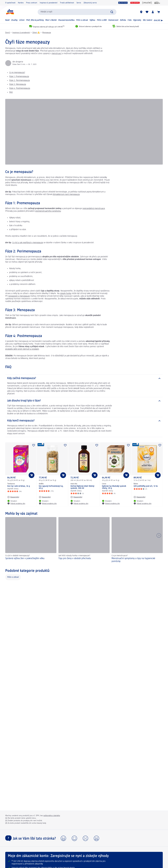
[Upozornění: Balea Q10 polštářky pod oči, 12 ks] (139, 497)
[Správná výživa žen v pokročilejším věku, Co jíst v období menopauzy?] (31, 540)
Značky (14, 20)
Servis (79, 3)
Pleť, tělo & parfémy (35, 20)
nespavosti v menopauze (19, 296)
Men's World (51, 20)
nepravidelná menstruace (94, 209)
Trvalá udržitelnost (67, 3)
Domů (8, 33)
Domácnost (113, 20)
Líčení (22, 20)
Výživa (92, 20)
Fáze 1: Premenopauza (19, 77)
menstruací (57, 54)
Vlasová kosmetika (66, 20)
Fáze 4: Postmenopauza (20, 88)
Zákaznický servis (90, 3)
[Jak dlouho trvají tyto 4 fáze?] (84, 401)
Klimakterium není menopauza (66, 195)
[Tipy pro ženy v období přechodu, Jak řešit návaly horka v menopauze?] (84, 540)
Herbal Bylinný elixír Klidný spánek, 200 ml (82, 487)
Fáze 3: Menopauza (18, 84)
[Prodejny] (141, 12)
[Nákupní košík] (159, 12)
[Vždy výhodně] (135, 3)
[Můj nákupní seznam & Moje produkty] (147, 12)
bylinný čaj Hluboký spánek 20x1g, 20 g (114, 487)
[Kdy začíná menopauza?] (84, 378)
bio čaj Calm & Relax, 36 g (19, 486)
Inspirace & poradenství (49, 3)
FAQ (11, 92)
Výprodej (137, 20)
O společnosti (10, 3)
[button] (63, 838)
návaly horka (66, 294)
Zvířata (123, 20)
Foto (130, 20)
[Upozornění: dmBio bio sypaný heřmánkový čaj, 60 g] (45, 497)
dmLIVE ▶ (158, 20)
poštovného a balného (52, 816)
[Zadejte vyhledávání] (112, 12)
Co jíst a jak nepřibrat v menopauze (28, 243)
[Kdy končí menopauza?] (84, 421)
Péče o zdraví (82, 20)
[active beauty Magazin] (157, 3)
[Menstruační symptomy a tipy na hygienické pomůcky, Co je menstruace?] (137, 540)
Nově (7, 20)
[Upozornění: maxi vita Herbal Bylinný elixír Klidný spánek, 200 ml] (76, 497)
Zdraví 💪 (36, 33)
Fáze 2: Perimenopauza (19, 81)
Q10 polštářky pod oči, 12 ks (146, 486)
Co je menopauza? (17, 73)
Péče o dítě (102, 20)
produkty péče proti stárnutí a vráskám (22, 349)
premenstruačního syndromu (48, 211)
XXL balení (148, 20)
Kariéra (21, 3)
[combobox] (77, 12)
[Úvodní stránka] (10, 12)
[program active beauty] (123, 3)
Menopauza (47, 33)
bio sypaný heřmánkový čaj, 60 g (51, 487)
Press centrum (32, 3)
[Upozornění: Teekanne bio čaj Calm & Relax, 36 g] (13, 497)
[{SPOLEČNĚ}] (147, 3)
